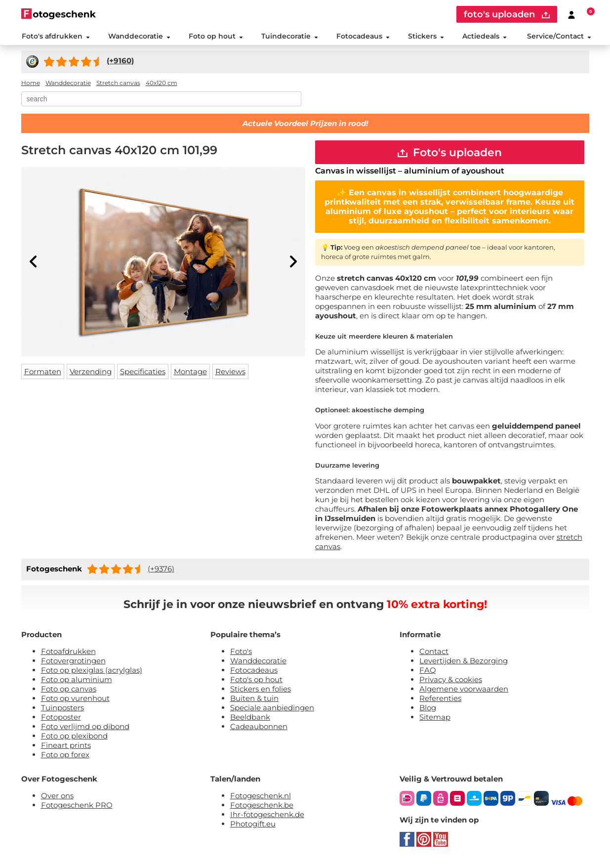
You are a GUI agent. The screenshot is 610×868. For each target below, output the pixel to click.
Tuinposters (62, 709)
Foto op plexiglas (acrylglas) (92, 672)
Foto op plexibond (74, 737)
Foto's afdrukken (55, 37)
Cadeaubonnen (259, 728)
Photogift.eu (253, 825)
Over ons (57, 797)
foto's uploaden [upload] (507, 14)
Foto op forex (65, 756)
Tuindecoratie (289, 37)
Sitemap (435, 718)
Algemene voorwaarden (464, 690)
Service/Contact (559, 37)
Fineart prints (66, 747)
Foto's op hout (256, 681)
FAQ (428, 672)
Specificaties (143, 372)
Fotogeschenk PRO (77, 806)
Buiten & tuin (254, 700)
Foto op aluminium (77, 681)
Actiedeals (485, 37)
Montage (190, 372)
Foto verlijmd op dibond (85, 728)
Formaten (43, 372)
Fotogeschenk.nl (261, 797)
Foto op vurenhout (75, 700)
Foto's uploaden (450, 153)
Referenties (440, 700)
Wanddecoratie (139, 37)
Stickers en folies (261, 690)
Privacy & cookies (451, 681)
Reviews (230, 372)
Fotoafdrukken (68, 653)
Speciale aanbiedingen (272, 709)
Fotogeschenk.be (262, 806)
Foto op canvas (69, 690)
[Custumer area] (571, 14)
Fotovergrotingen (73, 662)
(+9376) (161, 570)
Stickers (426, 37)
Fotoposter (61, 718)
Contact (434, 653)
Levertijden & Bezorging (464, 662)
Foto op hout (215, 37)
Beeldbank (250, 718)
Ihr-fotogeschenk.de (267, 816)
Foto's (241, 653)
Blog (428, 709)
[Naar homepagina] (59, 14)
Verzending (91, 372)
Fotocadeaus (363, 37)
